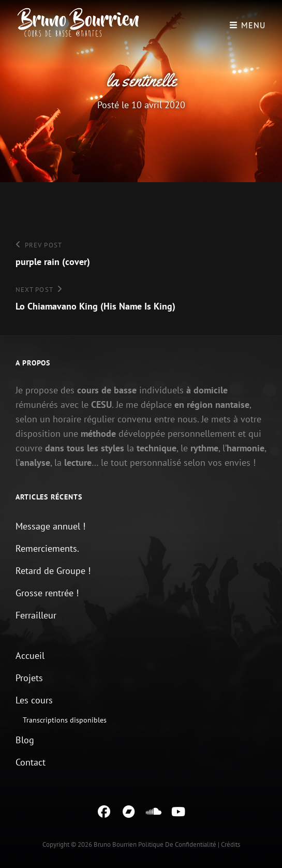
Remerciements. (47, 548)
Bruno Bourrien (115, 844)
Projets (29, 678)
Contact (31, 762)
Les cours (34, 700)
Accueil (30, 656)
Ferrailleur (36, 615)
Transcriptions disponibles (65, 720)
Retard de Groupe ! (53, 571)
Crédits (231, 844)
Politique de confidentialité (177, 844)
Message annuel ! (50, 526)
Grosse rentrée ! (47, 593)
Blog (25, 740)
